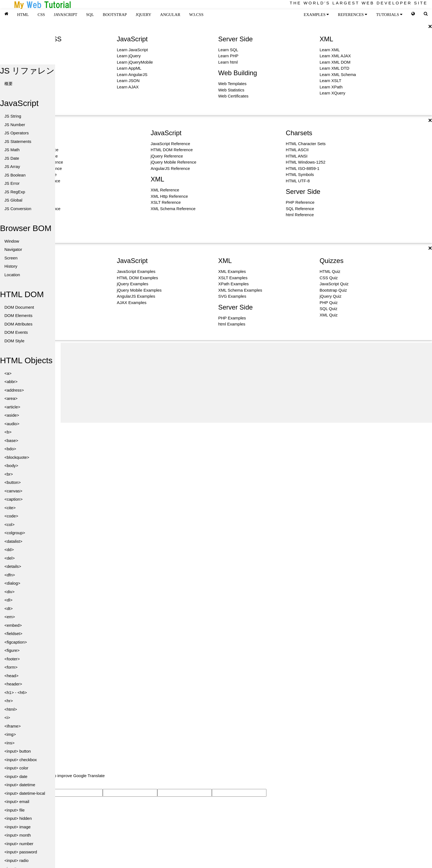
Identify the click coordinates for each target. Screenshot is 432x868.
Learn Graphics (30, 81)
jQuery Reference (167, 156)
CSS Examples (29, 278)
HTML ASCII (297, 150)
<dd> (9, 550)
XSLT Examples (233, 278)
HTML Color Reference (37, 156)
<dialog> (12, 583)
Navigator (13, 249)
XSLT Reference (166, 202)
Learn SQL (228, 50)
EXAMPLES (316, 15)
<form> (11, 667)
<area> (11, 398)
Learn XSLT (330, 81)
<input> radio (17, 860)
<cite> (10, 508)
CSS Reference (30, 202)
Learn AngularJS (132, 74)
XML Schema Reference (173, 209)
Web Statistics (231, 90)
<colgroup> (15, 533)
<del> (10, 558)
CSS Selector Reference (38, 209)
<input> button (18, 751)
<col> (10, 524)
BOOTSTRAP (115, 15)
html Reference (300, 215)
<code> (11, 516)
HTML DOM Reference (172, 150)
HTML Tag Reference (35, 144)
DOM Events (16, 332)
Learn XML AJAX (335, 56)
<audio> (12, 424)
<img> (10, 734)
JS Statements (18, 141)
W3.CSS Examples (33, 284)
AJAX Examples (132, 303)
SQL (90, 15)
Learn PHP (228, 56)
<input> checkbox (21, 760)
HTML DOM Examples (137, 278)
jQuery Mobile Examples (139, 290)
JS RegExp (15, 192)
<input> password (21, 852)
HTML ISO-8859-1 (303, 168)
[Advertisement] (246, 381)
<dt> (9, 608)
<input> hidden (18, 818)
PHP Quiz (329, 303)
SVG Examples (232, 296)
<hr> (9, 701)
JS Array (12, 166)
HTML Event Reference (37, 150)
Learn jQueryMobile (135, 62)
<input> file (14, 810)
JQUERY (143, 15)
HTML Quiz (330, 271)
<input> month (18, 835)
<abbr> (11, 382)
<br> (9, 474)
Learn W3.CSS (29, 62)
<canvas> (13, 491)
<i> (7, 718)
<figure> (12, 650)
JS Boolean (15, 175)
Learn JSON (128, 81)
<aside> (12, 415)
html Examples (232, 324)
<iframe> (13, 726)
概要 (9, 84)
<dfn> (10, 575)
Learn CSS (25, 56)
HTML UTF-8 (298, 181)
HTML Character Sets (306, 144)
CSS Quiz (329, 278)
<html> (11, 709)
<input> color (16, 768)
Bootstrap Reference (34, 221)
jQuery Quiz (330, 296)
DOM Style (14, 341)
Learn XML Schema (338, 74)
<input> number (19, 844)
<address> (14, 390)
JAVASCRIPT (65, 15)
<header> (13, 684)
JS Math (12, 150)
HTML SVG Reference (36, 174)
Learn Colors (27, 68)
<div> (10, 592)
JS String (13, 116)
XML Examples (232, 271)
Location (12, 275)
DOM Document (19, 307)
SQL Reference (300, 209)
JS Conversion (18, 209)
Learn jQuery (129, 56)
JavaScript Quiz (334, 284)
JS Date (12, 158)
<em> (10, 617)
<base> (11, 440)
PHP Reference (300, 202)
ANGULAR (170, 15)
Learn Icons (26, 87)
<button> (13, 482)
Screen (11, 258)
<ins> (10, 743)
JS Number (15, 125)
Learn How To (28, 93)
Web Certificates (233, 96)
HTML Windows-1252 (306, 162)
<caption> (13, 499)
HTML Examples (31, 271)
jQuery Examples (133, 284)
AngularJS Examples (136, 296)
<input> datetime (20, 785)
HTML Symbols (300, 174)
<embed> (13, 625)
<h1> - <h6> (16, 692)
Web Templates (232, 84)
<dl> (8, 600)
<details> (13, 566)
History (11, 266)
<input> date (16, 776)
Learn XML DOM (335, 62)
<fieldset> (13, 634)
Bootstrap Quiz (333, 290)
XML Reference (165, 190)
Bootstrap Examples (34, 290)
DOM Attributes (18, 324)
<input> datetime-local (25, 793)
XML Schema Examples (240, 290)
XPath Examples (233, 284)
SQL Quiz (328, 309)
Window (12, 241)
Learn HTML (27, 50)
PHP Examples (232, 318)
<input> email (17, 801)
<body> (11, 466)
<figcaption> (16, 642)
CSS (41, 15)
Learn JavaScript (132, 50)
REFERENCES (353, 15)
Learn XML (330, 50)
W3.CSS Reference (33, 215)
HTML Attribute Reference (39, 162)
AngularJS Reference (170, 168)
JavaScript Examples (136, 271)
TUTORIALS (389, 15)
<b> (8, 432)
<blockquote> (17, 457)
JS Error (12, 183)
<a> (8, 373)
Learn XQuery (332, 93)
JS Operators (17, 133)
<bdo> (10, 449)
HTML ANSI (297, 156)
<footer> (12, 659)
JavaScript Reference (170, 144)
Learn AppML (129, 68)
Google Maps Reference (38, 181)
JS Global (13, 200)
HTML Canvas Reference (39, 168)
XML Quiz (329, 315)
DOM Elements (18, 315)
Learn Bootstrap (30, 74)
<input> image (17, 827)
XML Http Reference (169, 196)
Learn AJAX (128, 87)
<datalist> (13, 541)
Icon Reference (29, 227)
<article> (12, 407)
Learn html (228, 62)
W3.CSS (196, 15)
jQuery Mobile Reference (174, 162)
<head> (11, 676)
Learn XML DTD (334, 68)
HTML (23, 15)
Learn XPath (331, 87)
